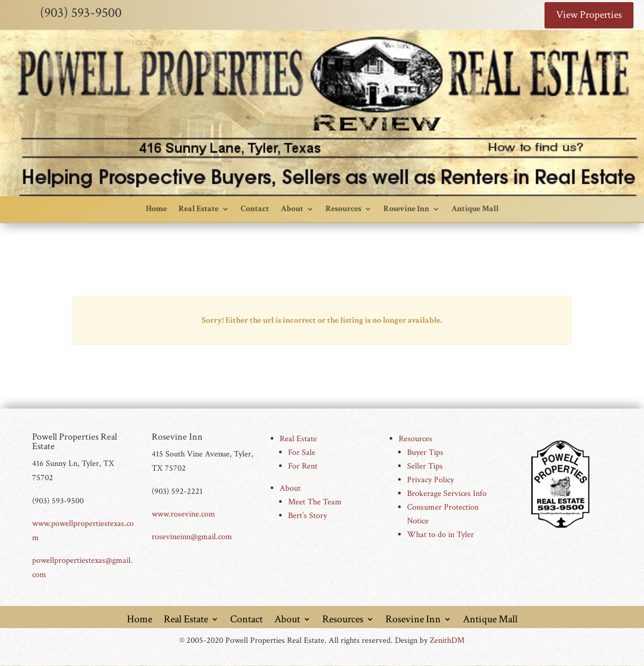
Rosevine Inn (406, 209)
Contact (255, 209)
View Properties (589, 15)
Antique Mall (475, 209)
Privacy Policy (430, 480)
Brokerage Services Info (447, 494)
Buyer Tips (425, 453)
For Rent (303, 467)
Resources (343, 209)
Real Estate (199, 209)
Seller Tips (425, 467)
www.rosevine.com (184, 514)
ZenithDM (447, 640)
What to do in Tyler (440, 535)
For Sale (302, 453)
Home (156, 209)
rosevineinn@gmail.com (192, 537)
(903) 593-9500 (81, 13)
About (292, 209)
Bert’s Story (308, 516)
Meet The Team (315, 503)
